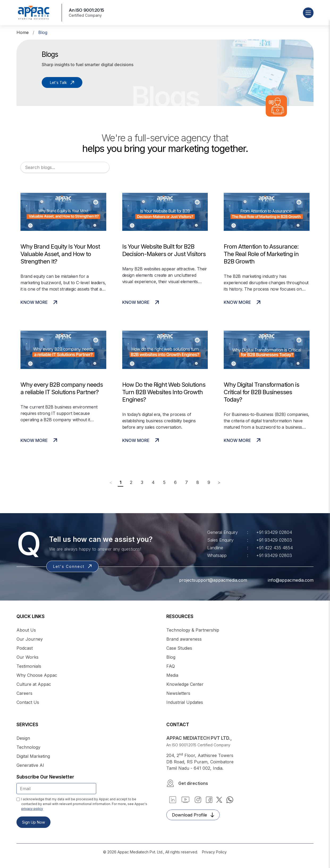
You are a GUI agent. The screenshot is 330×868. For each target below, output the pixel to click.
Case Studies (179, 648)
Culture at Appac (34, 684)
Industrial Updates (185, 702)
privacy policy (32, 809)
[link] (185, 800)
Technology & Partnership (193, 630)
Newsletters (178, 693)
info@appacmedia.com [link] (284, 580)
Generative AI (30, 765)
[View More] (63, 254)
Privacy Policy (214, 852)
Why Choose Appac (37, 675)
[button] (240, 783)
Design (23, 738)
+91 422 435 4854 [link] (274, 548)
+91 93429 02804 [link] (274, 532)
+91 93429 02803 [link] (274, 540)
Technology (28, 747)
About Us (26, 630)
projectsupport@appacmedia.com (207, 580)
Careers (24, 693)
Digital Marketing (33, 756)
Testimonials (29, 666)
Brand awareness (184, 639)
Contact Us (28, 702)
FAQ (171, 666)
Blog (171, 657)
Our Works (27, 657)
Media (172, 675)
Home (23, 32)
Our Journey (30, 639)
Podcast (25, 648)
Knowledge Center (185, 684)
